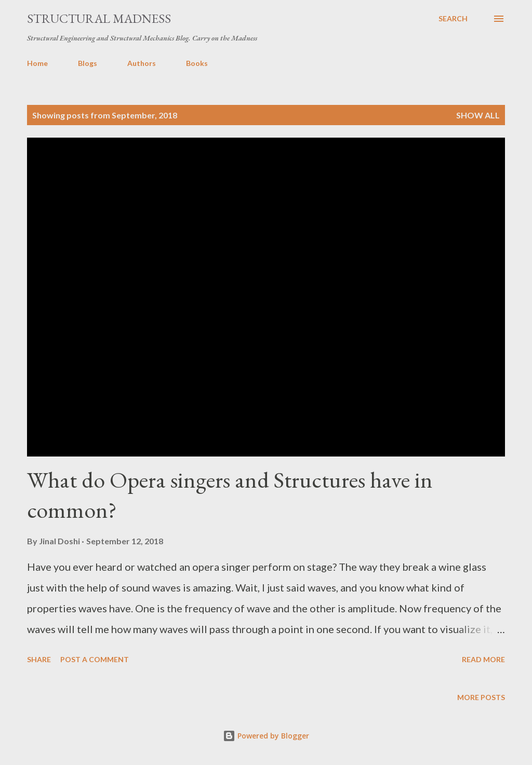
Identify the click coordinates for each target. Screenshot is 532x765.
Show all (478, 115)
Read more (483, 659)
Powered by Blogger (266, 736)
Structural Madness (99, 18)
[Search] (453, 19)
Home (37, 63)
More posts (481, 697)
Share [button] (39, 659)
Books (197, 63)
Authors (142, 63)
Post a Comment (95, 659)
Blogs (88, 63)
